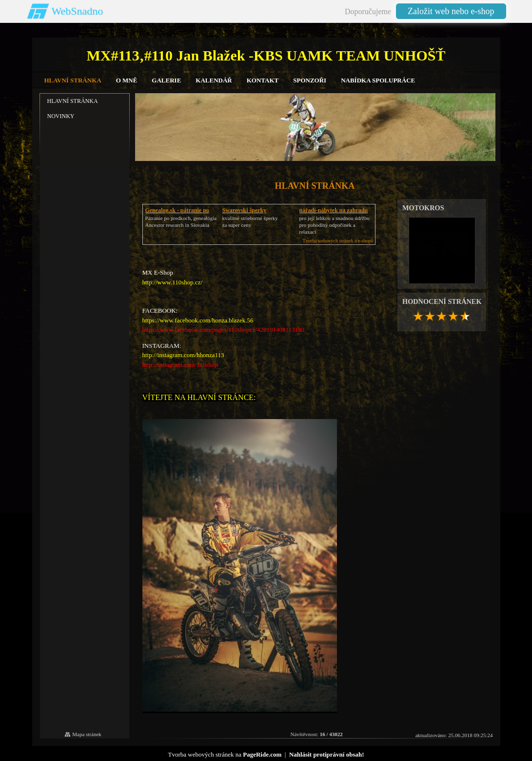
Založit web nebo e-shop (451, 11)
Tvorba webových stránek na (225, 754)
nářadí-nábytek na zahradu (334, 210)
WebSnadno (78, 11)
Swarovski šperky (245, 210)
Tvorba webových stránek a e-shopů (338, 241)
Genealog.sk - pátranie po (177, 210)
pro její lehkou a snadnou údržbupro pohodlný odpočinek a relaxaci (335, 225)
